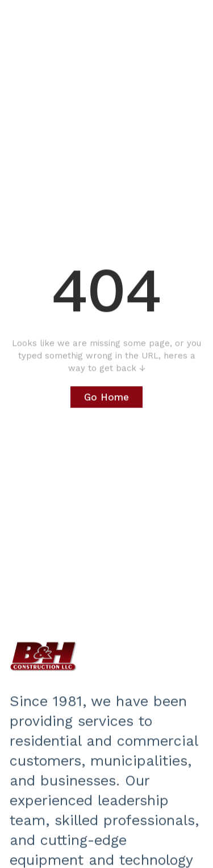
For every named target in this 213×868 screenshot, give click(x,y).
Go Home (106, 397)
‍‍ (44, 657)
